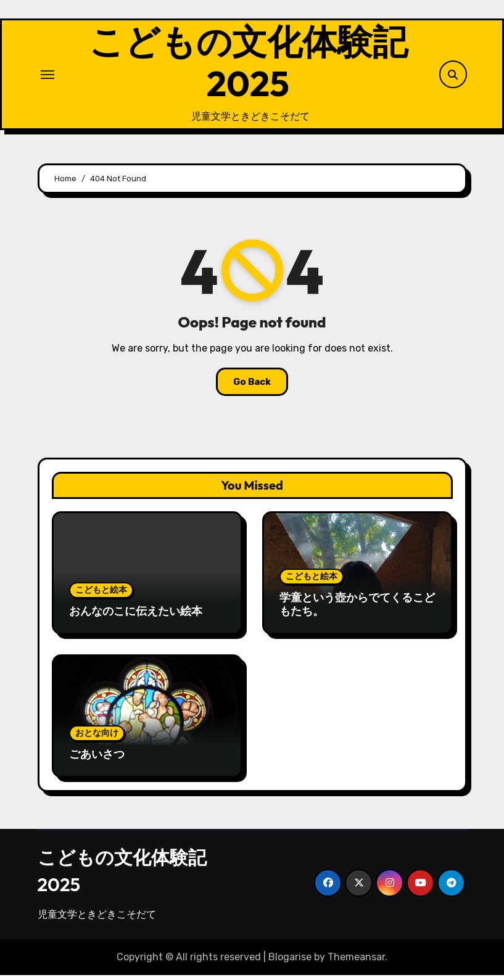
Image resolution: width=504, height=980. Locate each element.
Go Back (252, 387)
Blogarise (290, 961)
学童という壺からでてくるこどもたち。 (357, 608)
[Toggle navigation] (48, 76)
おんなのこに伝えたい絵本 (136, 615)
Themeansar (356, 961)
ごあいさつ (97, 758)
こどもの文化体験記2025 (248, 65)
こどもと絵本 (101, 594)
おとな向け (97, 737)
